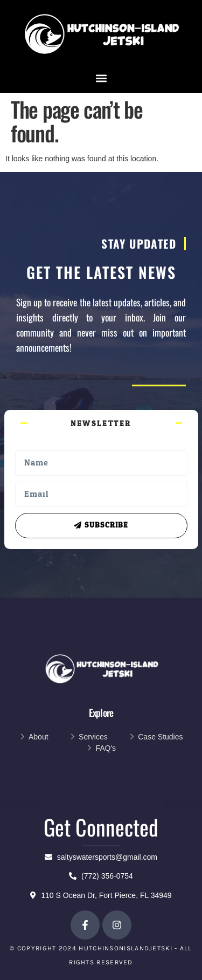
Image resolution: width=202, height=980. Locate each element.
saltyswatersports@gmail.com (101, 857)
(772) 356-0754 (101, 876)
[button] (101, 78)
